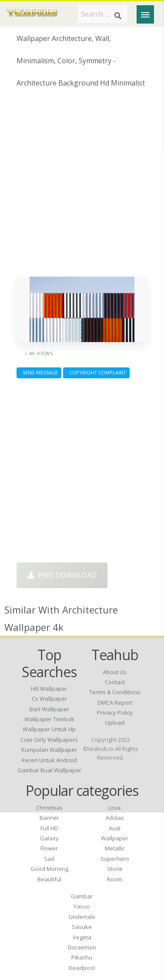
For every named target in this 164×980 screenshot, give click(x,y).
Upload (115, 723)
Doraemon (82, 947)
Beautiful (49, 879)
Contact (115, 682)
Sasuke (82, 927)
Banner (49, 818)
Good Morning (49, 869)
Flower (49, 848)
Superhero (115, 859)
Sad (49, 859)
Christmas (49, 808)
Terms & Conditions (115, 692)
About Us (115, 672)
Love (115, 808)
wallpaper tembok (49, 719)
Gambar (82, 896)
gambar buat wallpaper (49, 770)
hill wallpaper (49, 689)
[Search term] (102, 14)
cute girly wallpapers (49, 740)
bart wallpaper (49, 709)
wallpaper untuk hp (49, 729)
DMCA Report (115, 702)
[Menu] (145, 14)
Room (115, 879)
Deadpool (82, 968)
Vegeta (82, 937)
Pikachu (82, 957)
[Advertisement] (82, 186)
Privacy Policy (115, 713)
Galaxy (49, 838)
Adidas (115, 818)
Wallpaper (115, 838)
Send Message (39, 372)
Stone (115, 869)
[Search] (118, 16)
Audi (115, 828)
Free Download (62, 575)
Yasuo (82, 906)
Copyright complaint (96, 372)
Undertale (82, 917)
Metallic (115, 848)
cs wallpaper (49, 699)
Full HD (49, 828)
